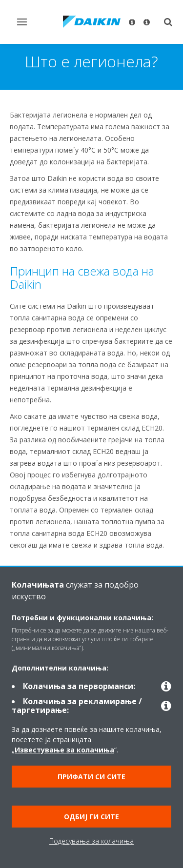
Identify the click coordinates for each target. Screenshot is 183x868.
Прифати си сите (91, 777)
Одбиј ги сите (91, 817)
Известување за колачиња (64, 750)
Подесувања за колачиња (91, 841)
